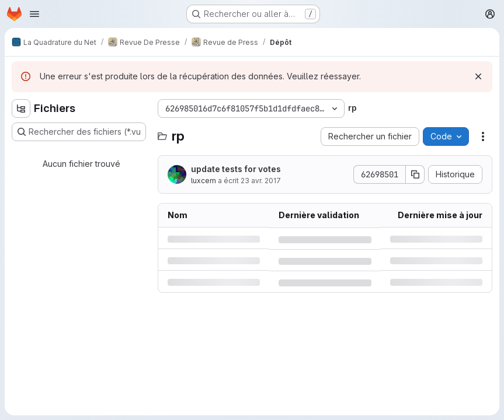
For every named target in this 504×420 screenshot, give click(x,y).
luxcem (204, 181)
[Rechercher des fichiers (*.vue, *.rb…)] (79, 132)
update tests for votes (236, 169)
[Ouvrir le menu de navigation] (34, 14)
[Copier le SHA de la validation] (415, 174)
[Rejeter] (478, 76)
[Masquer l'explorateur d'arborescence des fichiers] (21, 108)
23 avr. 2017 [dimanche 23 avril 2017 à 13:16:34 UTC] (261, 181)
